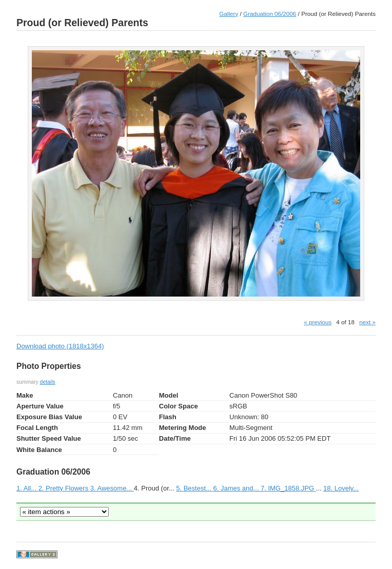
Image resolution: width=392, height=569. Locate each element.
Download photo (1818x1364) (60, 346)
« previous (318, 322)
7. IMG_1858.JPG (288, 488)
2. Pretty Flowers (64, 488)
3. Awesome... (112, 488)
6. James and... (237, 488)
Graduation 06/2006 (270, 14)
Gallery (229, 14)
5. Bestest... (194, 488)
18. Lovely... (341, 488)
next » (367, 322)
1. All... (27, 488)
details (48, 382)
